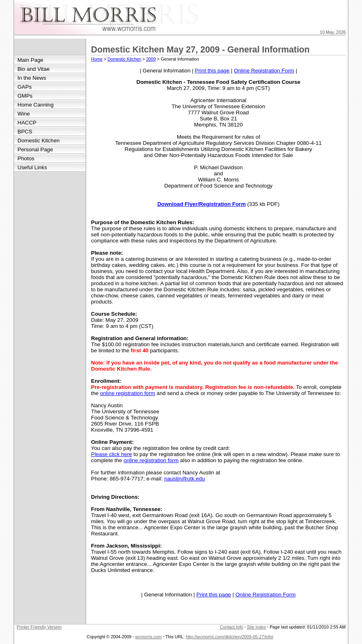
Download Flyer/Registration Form (202, 204)
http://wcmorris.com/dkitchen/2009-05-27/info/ (230, 637)
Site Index (256, 627)
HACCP (27, 123)
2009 (151, 59)
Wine (24, 114)
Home (97, 59)
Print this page (212, 71)
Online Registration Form (264, 71)
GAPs (25, 87)
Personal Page (35, 150)
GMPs (25, 96)
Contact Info (231, 627)
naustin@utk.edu (184, 479)
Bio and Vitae (34, 69)
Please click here (112, 454)
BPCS (25, 132)
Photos (26, 158)
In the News (32, 78)
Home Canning (36, 105)
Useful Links (32, 167)
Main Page (30, 60)
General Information (167, 71)
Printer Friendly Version (39, 627)
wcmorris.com (148, 637)
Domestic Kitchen (39, 141)
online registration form (128, 393)
